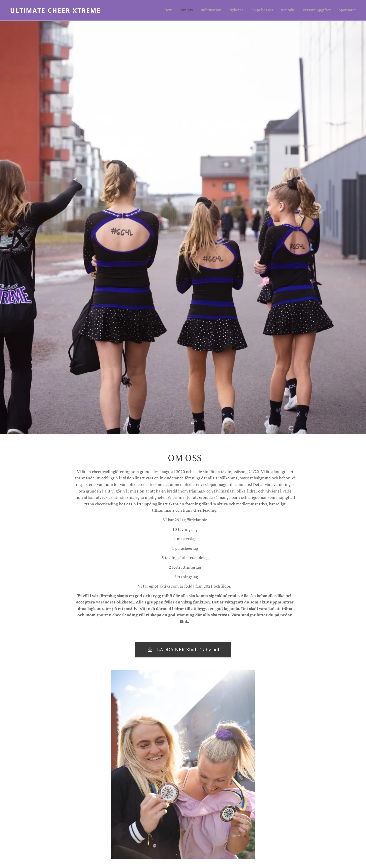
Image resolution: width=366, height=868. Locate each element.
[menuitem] (301, 10)
